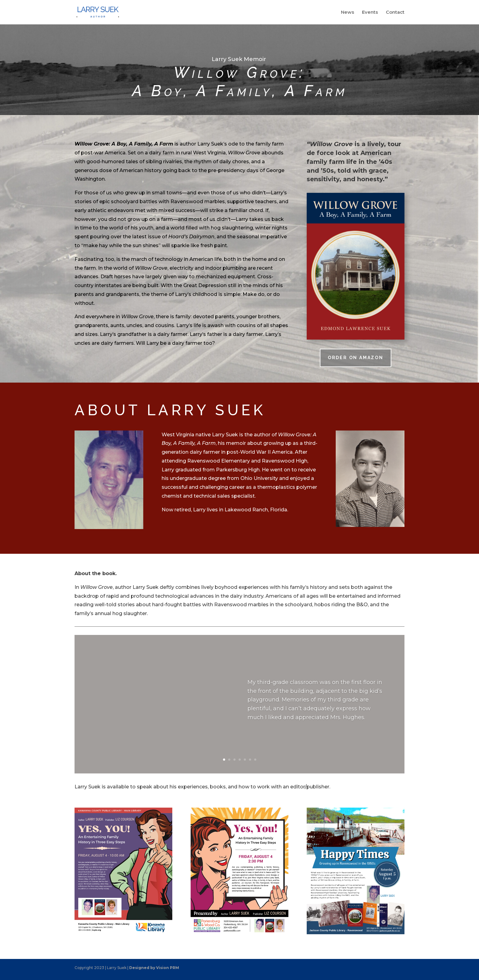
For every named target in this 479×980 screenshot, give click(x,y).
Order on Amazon (356, 358)
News (347, 13)
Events (370, 13)
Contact (395, 13)
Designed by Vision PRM (154, 968)
